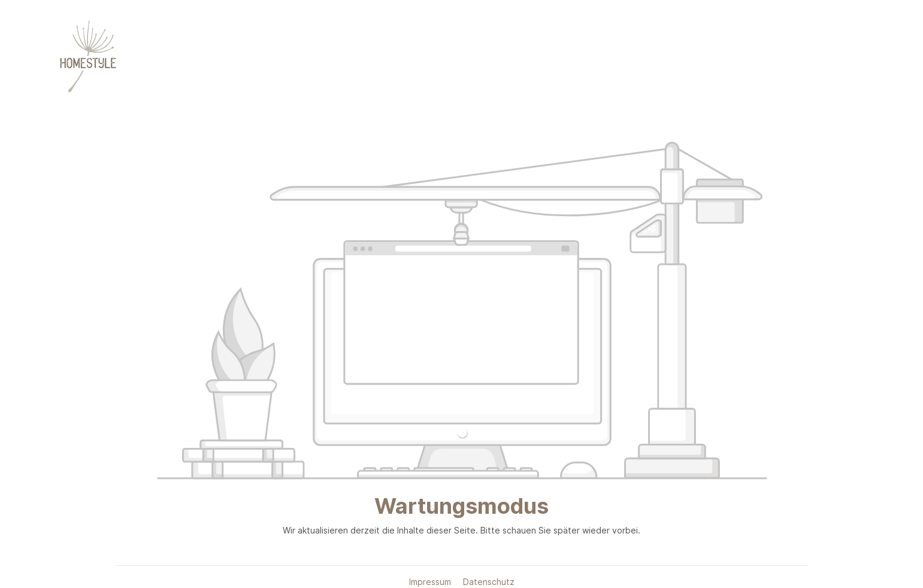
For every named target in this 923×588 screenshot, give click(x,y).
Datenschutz (489, 582)
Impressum (431, 582)
